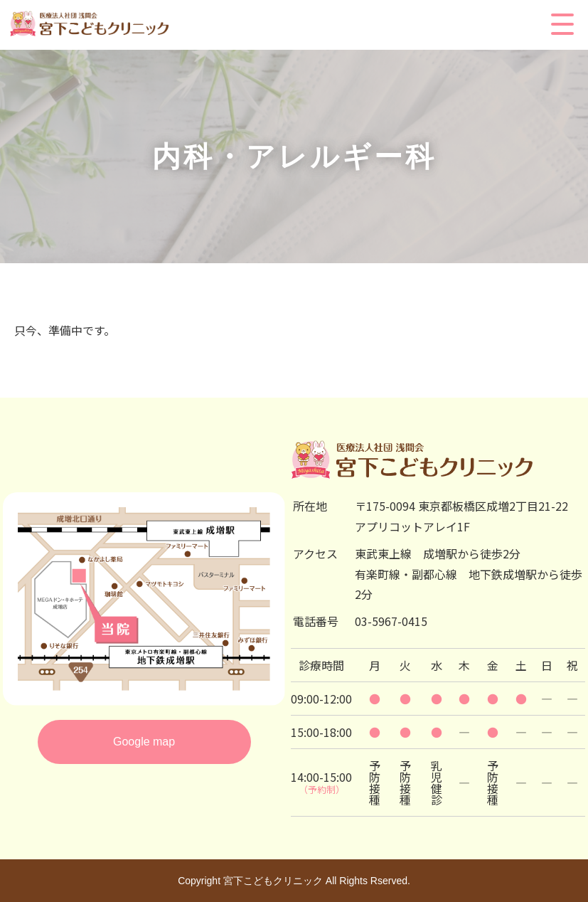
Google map (144, 742)
